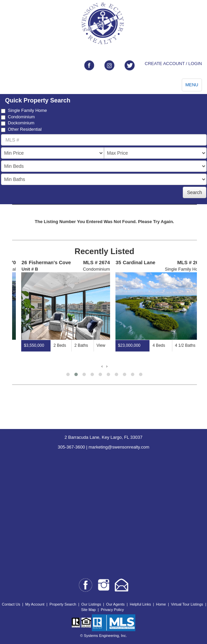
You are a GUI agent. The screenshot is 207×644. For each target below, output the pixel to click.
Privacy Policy (112, 610)
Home (161, 604)
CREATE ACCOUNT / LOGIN (173, 64)
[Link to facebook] (89, 65)
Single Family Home (24, 111)
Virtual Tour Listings (187, 604)
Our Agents (115, 604)
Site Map (88, 610)
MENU (192, 85)
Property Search (63, 604)
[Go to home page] (103, 23)
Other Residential (21, 129)
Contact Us (11, 604)
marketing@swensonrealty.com (119, 447)
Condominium (18, 117)
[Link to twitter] (130, 65)
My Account (35, 604)
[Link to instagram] (109, 65)
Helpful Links (140, 604)
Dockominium (18, 123)
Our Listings (91, 604)
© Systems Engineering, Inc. (103, 636)
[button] (68, 374)
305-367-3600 (71, 447)
